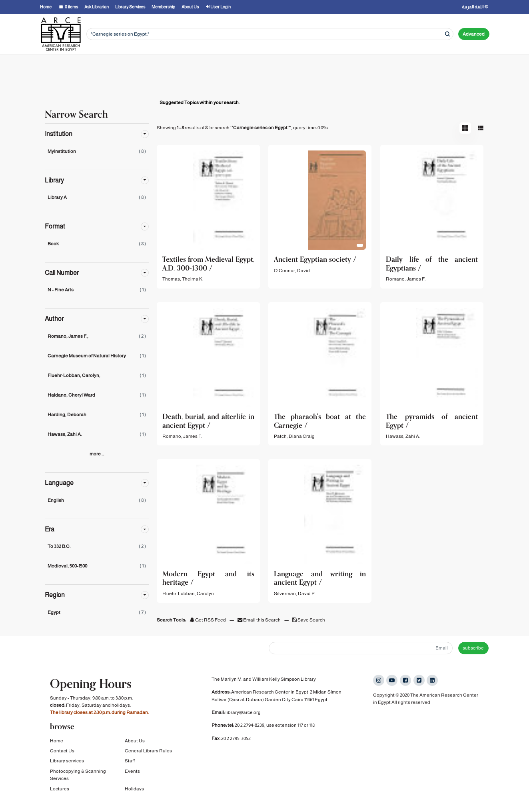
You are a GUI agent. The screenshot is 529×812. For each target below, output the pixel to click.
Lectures (60, 790)
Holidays (134, 790)
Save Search (309, 620)
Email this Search (260, 620)
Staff (130, 763)
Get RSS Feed (208, 620)
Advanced (474, 34)
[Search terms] (270, 34)
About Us (135, 742)
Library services (67, 763)
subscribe (473, 648)
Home (57, 742)
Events (132, 773)
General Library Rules (148, 753)
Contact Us (62, 753)
